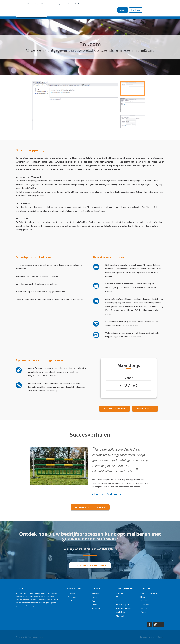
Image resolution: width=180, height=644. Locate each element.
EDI (118, 597)
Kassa (94, 597)
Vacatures (145, 605)
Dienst (95, 605)
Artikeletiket (121, 612)
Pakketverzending (124, 608)
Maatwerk (72, 601)
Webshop (96, 593)
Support (144, 608)
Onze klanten (146, 601)
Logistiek (120, 593)
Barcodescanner (123, 601)
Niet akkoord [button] (136, 10)
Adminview (72, 597)
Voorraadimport (123, 605)
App (94, 601)
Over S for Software (149, 593)
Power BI (72, 593)
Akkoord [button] (123, 10)
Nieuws (143, 597)
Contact (144, 612)
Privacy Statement (148, 637)
